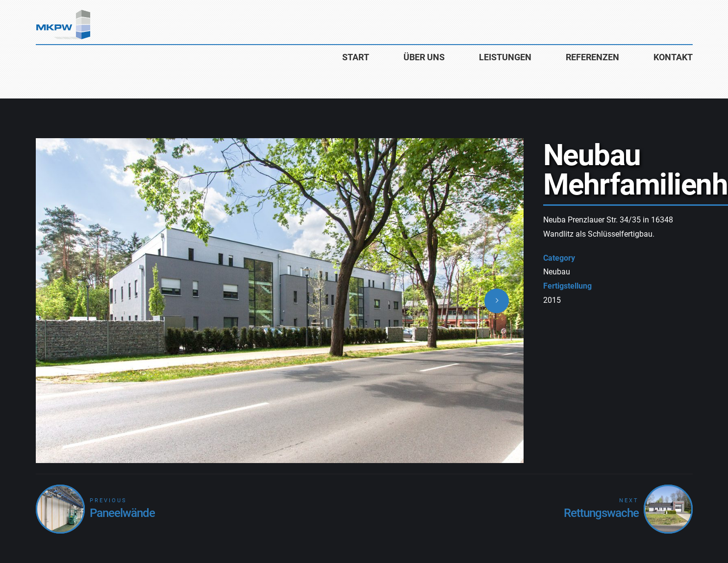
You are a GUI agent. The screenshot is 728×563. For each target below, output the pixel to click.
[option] (280, 301)
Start (356, 57)
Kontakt (673, 57)
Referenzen (592, 57)
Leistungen (505, 57)
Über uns (424, 57)
